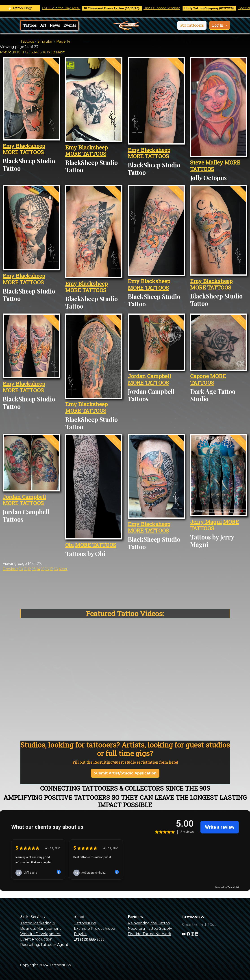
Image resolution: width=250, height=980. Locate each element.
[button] (192, 25)
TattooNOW (85, 923)
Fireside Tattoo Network (150, 934)
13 (31, 52)
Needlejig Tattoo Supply (150, 928)
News (55, 25)
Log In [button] (218, 25)
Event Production (36, 939)
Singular (45, 41)
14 (36, 52)
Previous (8, 52)
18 (53, 52)
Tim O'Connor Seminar (168, 8)
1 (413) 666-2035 (89, 939)
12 (27, 52)
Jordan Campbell (149, 376)
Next (60, 52)
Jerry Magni (206, 522)
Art (43, 25)
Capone (199, 376)
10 (18, 52)
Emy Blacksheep (24, 146)
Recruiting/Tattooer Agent (44, 945)
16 (44, 52)
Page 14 (63, 41)
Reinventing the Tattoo (149, 923)
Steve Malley (207, 162)
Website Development (40, 934)
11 (23, 52)
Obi (70, 545)
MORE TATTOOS (23, 152)
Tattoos (30, 25)
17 (49, 52)
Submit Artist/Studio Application (125, 773)
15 (40, 52)
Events (70, 25)
